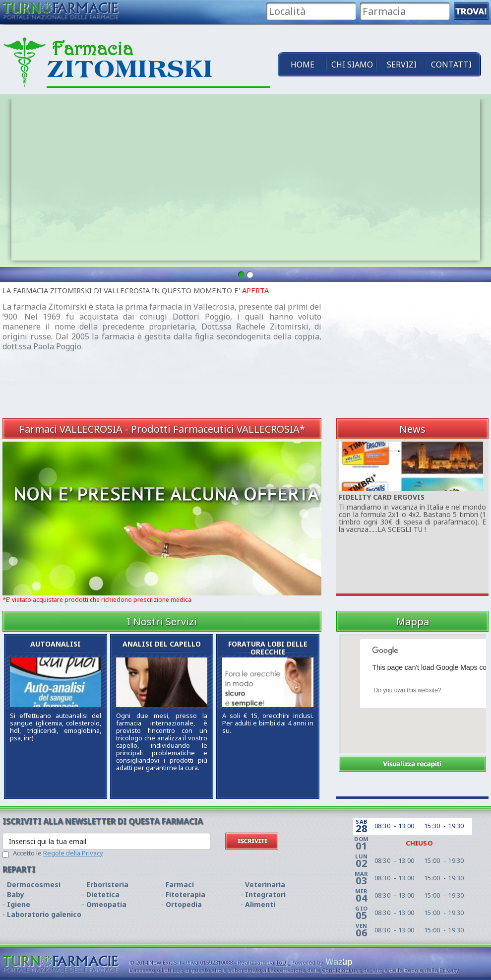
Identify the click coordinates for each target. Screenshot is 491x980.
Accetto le (58, 853)
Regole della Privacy (73, 853)
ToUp (283, 962)
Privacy (449, 970)
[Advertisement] (411, 349)
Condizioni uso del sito (352, 970)
